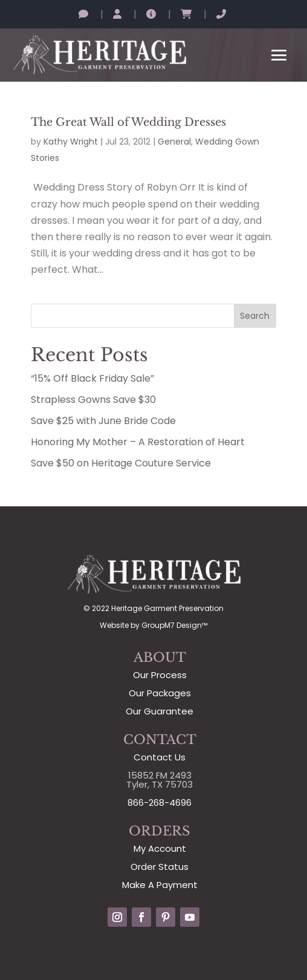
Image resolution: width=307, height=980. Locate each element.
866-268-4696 (160, 802)
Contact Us (160, 757)
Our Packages (160, 693)
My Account (160, 848)
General (174, 142)
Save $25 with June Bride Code (103, 421)
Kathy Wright (71, 142)
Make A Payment (160, 885)
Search (255, 316)
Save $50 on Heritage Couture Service (121, 463)
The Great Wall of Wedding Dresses (128, 122)
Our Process (160, 675)
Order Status (160, 867)
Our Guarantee (160, 711)
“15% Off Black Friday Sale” (92, 378)
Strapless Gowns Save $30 (93, 400)
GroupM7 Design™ (174, 625)
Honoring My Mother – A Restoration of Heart (138, 442)
